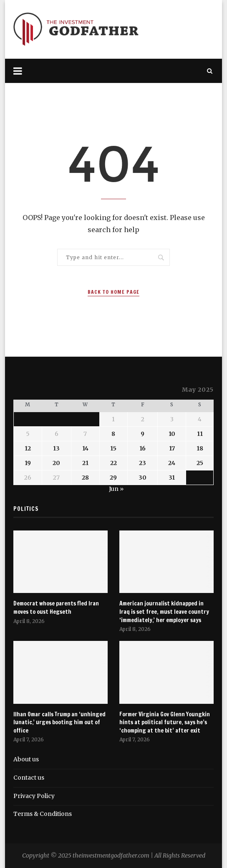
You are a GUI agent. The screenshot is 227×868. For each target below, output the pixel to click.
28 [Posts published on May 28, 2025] (85, 478)
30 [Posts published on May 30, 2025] (143, 478)
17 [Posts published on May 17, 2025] (172, 448)
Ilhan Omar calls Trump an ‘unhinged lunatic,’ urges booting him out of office (59, 723)
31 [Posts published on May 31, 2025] (172, 478)
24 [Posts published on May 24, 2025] (172, 463)
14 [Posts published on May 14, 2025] (85, 448)
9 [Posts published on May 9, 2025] (143, 434)
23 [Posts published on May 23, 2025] (143, 463)
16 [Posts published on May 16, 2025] (143, 448)
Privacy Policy (34, 796)
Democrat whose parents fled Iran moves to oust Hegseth (56, 608)
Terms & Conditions (43, 814)
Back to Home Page (113, 292)
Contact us (29, 778)
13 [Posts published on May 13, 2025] (56, 448)
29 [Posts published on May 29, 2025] (113, 478)
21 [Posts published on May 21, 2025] (85, 463)
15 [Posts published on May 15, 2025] (113, 448)
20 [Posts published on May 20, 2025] (56, 463)
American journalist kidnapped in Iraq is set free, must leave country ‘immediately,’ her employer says (164, 612)
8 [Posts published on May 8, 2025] (113, 434)
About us (26, 759)
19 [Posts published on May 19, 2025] (28, 463)
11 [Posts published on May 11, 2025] (200, 434)
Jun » (116, 489)
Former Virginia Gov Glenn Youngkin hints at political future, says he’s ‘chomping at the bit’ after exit (165, 723)
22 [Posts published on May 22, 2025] (113, 463)
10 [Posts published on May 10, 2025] (172, 434)
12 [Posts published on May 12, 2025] (28, 448)
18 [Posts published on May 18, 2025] (200, 448)
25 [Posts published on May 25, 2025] (200, 463)
